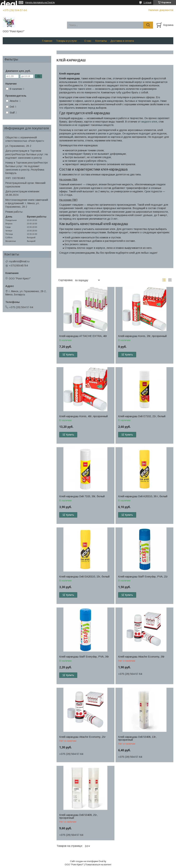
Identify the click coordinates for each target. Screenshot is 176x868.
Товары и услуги (66, 41)
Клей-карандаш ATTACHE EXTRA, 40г (83, 336)
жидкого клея (149, 122)
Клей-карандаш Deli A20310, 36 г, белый (143, 496)
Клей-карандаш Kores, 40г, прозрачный (84, 416)
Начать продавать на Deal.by (40, 3)
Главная (47, 41)
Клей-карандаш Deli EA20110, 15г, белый (84, 577)
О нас (88, 41)
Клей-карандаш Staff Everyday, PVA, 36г (84, 657)
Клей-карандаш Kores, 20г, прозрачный (142, 336)
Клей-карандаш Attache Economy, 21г (82, 737)
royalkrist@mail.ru (19, 261)
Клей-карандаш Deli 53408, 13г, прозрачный (137, 738)
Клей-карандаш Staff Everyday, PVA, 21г (143, 577)
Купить (70, 355)
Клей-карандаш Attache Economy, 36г (141, 657)
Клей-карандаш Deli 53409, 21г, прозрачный (78, 816)
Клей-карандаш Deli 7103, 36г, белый (82, 496)
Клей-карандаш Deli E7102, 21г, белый (142, 416)
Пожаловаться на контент (98, 865)
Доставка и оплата (122, 41)
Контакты (101, 41)
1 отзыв (147, 3)
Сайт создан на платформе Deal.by (88, 861)
